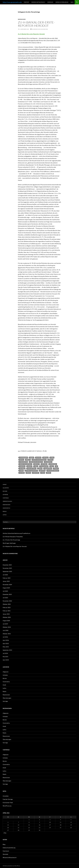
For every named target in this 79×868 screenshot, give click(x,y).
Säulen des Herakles (53, 471)
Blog (72, 2)
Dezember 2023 (7, 594)
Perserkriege (48, 468)
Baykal (21, 460)
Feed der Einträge (8, 799)
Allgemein (6, 488)
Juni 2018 (6, 630)
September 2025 (7, 571)
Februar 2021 (7, 611)
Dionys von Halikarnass (39, 460)
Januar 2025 (6, 581)
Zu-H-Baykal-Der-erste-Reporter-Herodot (36, 24)
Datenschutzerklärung (62, 2)
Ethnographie (23, 462)
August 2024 (6, 588)
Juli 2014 (5, 653)
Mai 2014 (5, 657)
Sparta (28, 473)
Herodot (37, 464)
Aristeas (46, 458)
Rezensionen (22, 19)
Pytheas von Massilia (31, 471)
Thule (43, 473)
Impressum (50, 2)
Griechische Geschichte (36, 462)
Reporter (42, 471)
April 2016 (6, 640)
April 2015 (6, 643)
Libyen (36, 466)
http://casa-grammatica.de (12, 2)
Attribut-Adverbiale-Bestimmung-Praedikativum (17, 533)
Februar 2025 (7, 578)
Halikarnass (48, 462)
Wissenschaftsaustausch (38, 2)
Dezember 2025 (7, 565)
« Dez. (5, 833)
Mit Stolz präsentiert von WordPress (11, 866)
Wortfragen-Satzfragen (9, 543)
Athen (52, 458)
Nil (57, 466)
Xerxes (49, 473)
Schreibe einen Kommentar (40, 29)
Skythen (22, 473)
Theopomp (36, 473)
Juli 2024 (5, 591)
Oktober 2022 (7, 604)
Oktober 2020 (7, 617)
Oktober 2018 (7, 627)
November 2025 (7, 568)
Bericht (28, 460)
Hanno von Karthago (26, 464)
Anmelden (6, 796)
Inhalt (5, 484)
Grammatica (6, 508)
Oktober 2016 (7, 634)
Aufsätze (5, 495)
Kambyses (22, 466)
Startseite (26, 2)
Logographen (44, 466)
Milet (52, 466)
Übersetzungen (7, 501)
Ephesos (51, 460)
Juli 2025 (5, 575)
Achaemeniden (23, 458)
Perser (40, 468)
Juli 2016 (5, 637)
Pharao (56, 468)
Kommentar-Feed (8, 803)
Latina (5, 515)
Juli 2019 (5, 624)
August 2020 (6, 621)
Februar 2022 (7, 607)
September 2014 (7, 650)
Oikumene (22, 468)
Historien (44, 464)
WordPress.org (7, 806)
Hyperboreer (53, 464)
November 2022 (7, 601)
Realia (5, 511)
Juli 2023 (5, 598)
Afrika (32, 458)
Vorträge (6, 498)
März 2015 (6, 647)
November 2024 (7, 585)
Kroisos (29, 466)
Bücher (5, 491)
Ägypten (38, 458)
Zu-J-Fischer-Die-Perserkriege (11, 540)
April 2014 (6, 660)
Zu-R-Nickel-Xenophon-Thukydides (13, 537)
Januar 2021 (6, 614)
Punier (21, 471)
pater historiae (31, 468)
